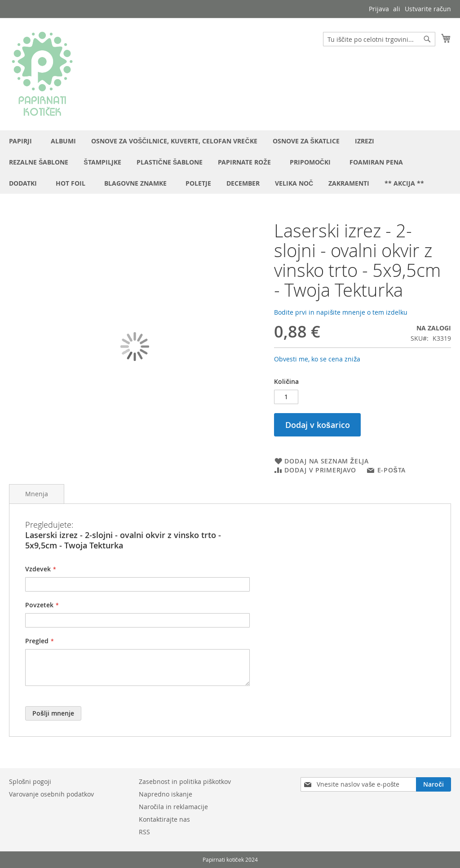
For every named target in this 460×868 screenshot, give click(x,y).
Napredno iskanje (166, 794)
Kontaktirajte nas (164, 819)
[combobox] (379, 39)
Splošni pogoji (30, 781)
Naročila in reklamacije (173, 807)
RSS (144, 832)
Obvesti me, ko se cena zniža (317, 359)
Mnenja (37, 494)
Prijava (379, 9)
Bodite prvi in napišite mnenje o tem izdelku (341, 312)
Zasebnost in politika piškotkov (185, 781)
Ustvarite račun (428, 9)
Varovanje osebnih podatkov (51, 794)
